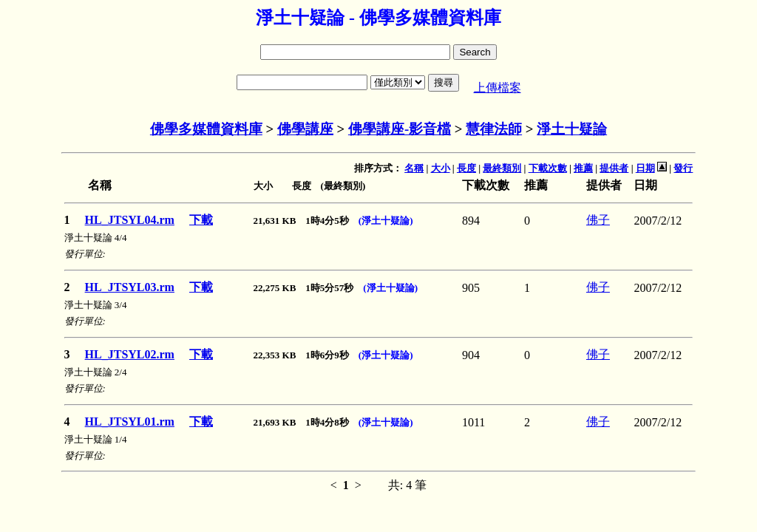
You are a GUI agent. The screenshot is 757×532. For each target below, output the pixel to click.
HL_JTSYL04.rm (130, 220)
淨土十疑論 (572, 129)
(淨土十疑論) (386, 221)
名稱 (414, 168)
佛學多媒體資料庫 (206, 129)
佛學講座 (305, 129)
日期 (645, 168)
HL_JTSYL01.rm (130, 422)
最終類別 (502, 168)
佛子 (598, 220)
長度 (466, 168)
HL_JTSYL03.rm (130, 287)
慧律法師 (494, 129)
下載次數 (548, 168)
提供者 (614, 168)
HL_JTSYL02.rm (130, 354)
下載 (201, 220)
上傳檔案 (498, 88)
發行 (683, 168)
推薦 (583, 168)
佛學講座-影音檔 (400, 129)
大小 (441, 168)
